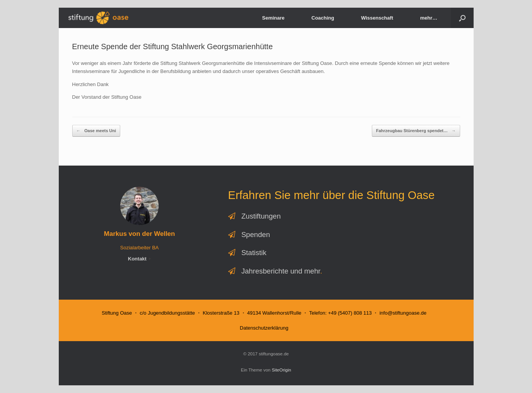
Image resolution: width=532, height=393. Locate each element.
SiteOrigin (281, 370)
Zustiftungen (261, 216)
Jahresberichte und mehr (281, 271)
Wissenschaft (377, 18)
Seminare (273, 18)
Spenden (256, 235)
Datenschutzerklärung (264, 328)
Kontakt (139, 259)
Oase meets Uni (96, 131)
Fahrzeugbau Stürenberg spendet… (416, 131)
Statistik (254, 253)
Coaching (323, 18)
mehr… (429, 18)
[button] (462, 18)
